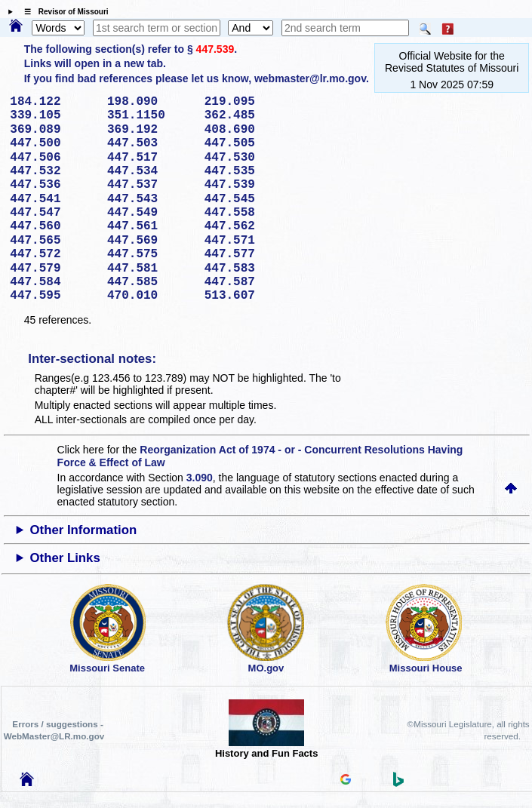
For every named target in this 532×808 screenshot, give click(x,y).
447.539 (215, 49)
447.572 (53, 254)
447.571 (248, 241)
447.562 (248, 226)
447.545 (248, 199)
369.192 (151, 130)
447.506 (53, 158)
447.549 (151, 213)
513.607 (248, 296)
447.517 (151, 158)
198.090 (151, 102)
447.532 (53, 171)
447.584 (53, 282)
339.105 (53, 115)
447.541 (53, 199)
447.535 (248, 171)
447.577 (248, 254)
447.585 (151, 282)
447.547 (53, 213)
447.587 (248, 282)
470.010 (151, 296)
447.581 (151, 269)
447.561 (151, 226)
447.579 (53, 269)
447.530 (248, 158)
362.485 (248, 115)
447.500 (53, 143)
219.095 (248, 102)
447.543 (151, 199)
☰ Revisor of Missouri (63, 12)
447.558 (248, 213)
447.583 (248, 269)
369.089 (53, 130)
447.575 (151, 254)
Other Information (83, 530)
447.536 (53, 185)
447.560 (53, 226)
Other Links (65, 558)
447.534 (151, 171)
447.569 (151, 241)
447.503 (151, 143)
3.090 (200, 478)
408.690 (248, 130)
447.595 (53, 296)
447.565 (53, 241)
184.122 (53, 102)
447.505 (248, 143)
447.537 (151, 185)
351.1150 (151, 115)
